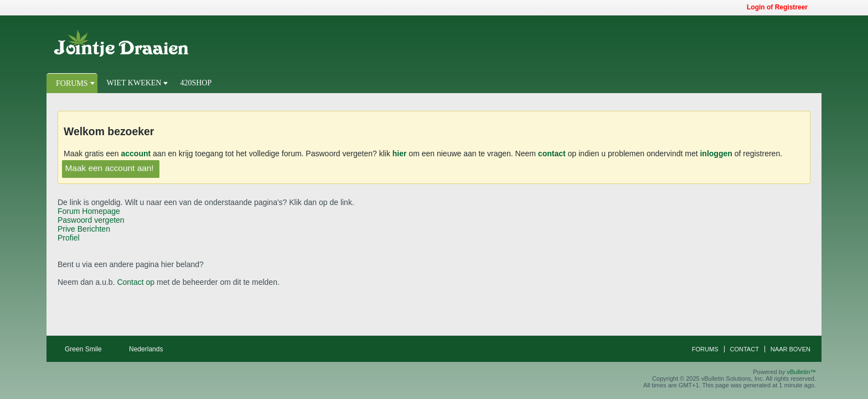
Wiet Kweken (134, 83)
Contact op (136, 282)
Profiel (69, 238)
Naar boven (790, 349)
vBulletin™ (801, 372)
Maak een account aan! (109, 168)
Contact (745, 349)
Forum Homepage (89, 211)
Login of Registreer (781, 7)
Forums (72, 83)
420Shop (196, 83)
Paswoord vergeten (91, 220)
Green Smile (87, 349)
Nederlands (150, 349)
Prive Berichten (84, 229)
